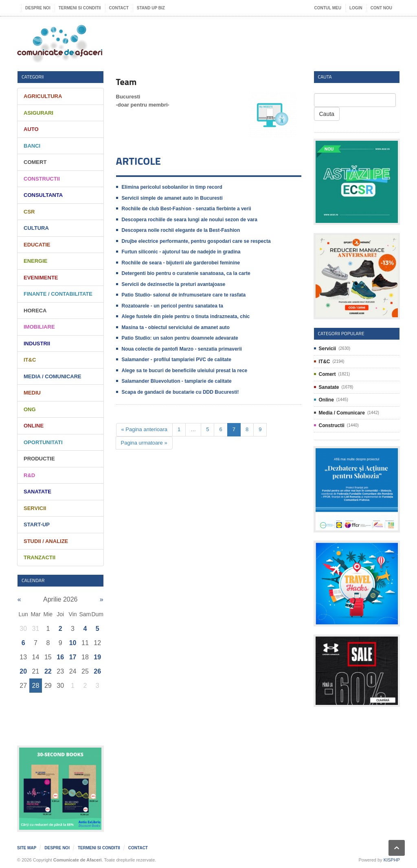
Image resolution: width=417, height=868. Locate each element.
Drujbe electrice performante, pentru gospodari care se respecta (196, 241)
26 (97, 671)
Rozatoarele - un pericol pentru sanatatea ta (172, 306)
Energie (36, 261)
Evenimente (41, 278)
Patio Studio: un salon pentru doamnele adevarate (180, 338)
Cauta (327, 114)
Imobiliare (39, 327)
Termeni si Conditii (80, 8)
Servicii (35, 508)
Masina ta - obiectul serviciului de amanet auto (176, 327)
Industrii (37, 343)
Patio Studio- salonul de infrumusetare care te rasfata (184, 295)
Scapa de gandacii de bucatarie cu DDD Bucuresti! (180, 392)
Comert (35, 162)
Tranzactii (40, 557)
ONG (30, 409)
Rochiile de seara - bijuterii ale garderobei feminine (181, 263)
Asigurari (38, 113)
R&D (29, 475)
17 (73, 657)
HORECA (35, 311)
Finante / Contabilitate (58, 294)
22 (48, 671)
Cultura (36, 228)
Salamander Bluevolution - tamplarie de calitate (177, 381)
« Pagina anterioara (144, 429)
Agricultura (43, 96)
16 (60, 657)
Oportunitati (43, 442)
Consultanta (43, 195)
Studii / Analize (46, 541)
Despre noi (38, 8)
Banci (32, 146)
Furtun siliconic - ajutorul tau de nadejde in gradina (181, 252)
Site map (27, 848)
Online (34, 426)
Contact (119, 8)
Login (356, 8)
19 (97, 657)
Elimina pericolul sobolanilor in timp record (172, 187)
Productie (39, 459)
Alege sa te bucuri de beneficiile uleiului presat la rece (185, 371)
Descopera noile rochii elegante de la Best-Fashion (181, 230)
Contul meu (328, 8)
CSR (29, 212)
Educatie (37, 245)
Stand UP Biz (151, 8)
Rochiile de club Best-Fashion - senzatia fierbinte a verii (187, 209)
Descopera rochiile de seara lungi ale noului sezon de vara (190, 220)
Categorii (33, 77)
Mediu (32, 393)
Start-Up (37, 525)
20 (23, 671)
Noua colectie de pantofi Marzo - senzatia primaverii (182, 349)
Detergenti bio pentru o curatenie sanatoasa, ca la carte (186, 273)
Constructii (42, 179)
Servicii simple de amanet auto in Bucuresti (172, 198)
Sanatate (37, 492)
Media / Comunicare (53, 376)
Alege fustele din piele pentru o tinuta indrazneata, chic (186, 316)
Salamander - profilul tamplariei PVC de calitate (177, 360)
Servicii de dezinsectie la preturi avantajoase (174, 284)
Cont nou (381, 8)
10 (73, 643)
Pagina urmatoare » (144, 443)
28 (36, 686)
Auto (31, 129)
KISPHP (392, 860)
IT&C (30, 360)
